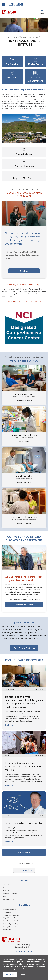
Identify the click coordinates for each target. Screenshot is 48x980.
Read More (9, 725)
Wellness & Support (24, 605)
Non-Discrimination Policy (12, 921)
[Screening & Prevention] (24, 508)
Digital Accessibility (10, 918)
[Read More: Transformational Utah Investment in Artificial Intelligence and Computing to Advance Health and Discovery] (24, 676)
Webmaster (7, 930)
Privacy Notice (28, 969)
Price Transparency (10, 909)
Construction (8, 912)
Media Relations (9, 899)
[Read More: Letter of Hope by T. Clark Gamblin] (24, 802)
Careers (6, 891)
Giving (5, 896)
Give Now (24, 271)
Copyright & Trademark (11, 915)
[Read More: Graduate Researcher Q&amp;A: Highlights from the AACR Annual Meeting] (24, 742)
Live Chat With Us (24, 870)
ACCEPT (10, 974)
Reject (24, 974)
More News (24, 852)
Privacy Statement (10, 927)
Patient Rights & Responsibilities (14, 924)
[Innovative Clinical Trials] (24, 426)
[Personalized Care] (24, 385)
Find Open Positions (24, 648)
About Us (6, 885)
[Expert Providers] (24, 467)
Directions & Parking (10, 894)
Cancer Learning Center (11, 888)
